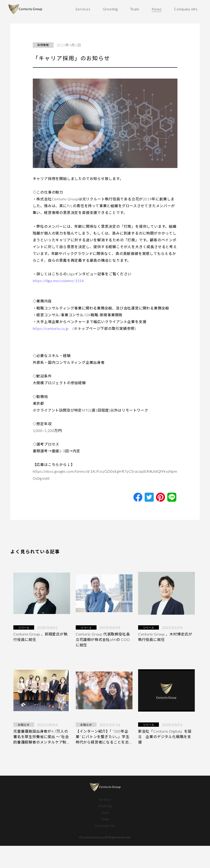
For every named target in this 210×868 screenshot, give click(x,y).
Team (135, 9)
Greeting (110, 9)
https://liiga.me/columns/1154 (58, 281)
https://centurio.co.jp (51, 328)
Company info (186, 9)
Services (83, 9)
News (157, 9)
